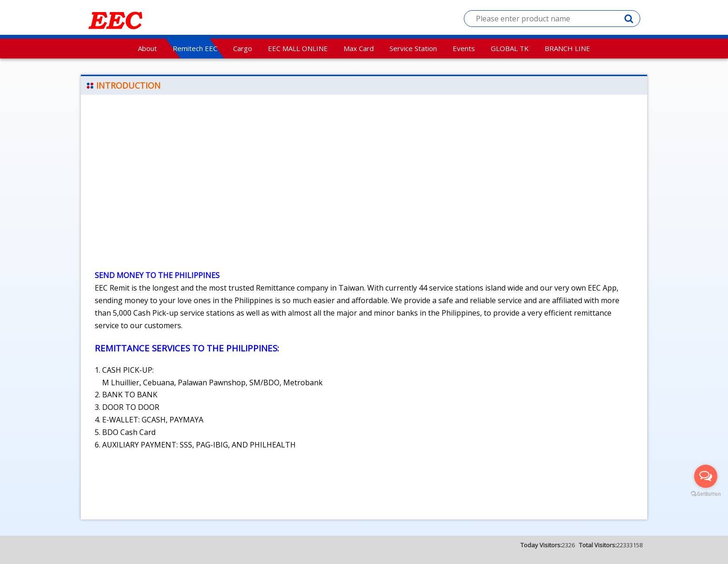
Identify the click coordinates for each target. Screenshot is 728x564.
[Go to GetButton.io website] (706, 494)
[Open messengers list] (706, 476)
